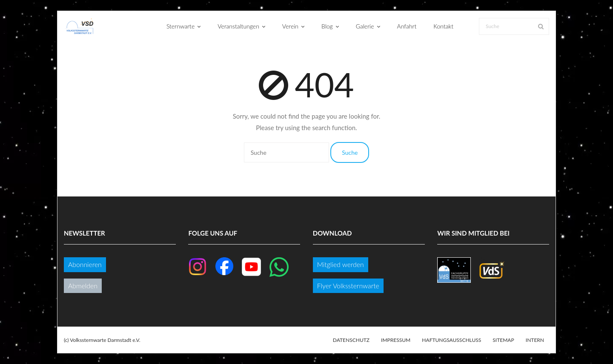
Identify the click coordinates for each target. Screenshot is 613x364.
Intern (535, 340)
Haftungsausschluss (451, 340)
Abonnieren (85, 264)
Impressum (396, 340)
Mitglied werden (341, 264)
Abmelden (83, 286)
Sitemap (503, 340)
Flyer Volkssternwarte (348, 286)
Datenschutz (351, 340)
